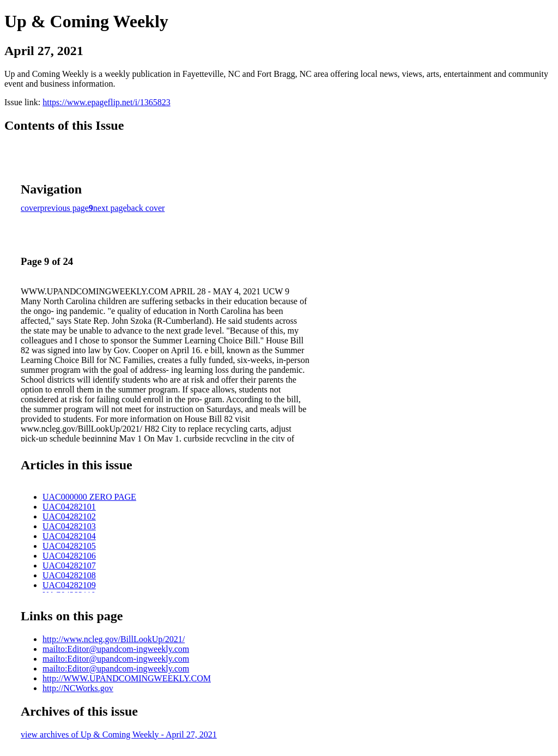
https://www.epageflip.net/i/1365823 (106, 102)
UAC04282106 (69, 556)
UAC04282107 (69, 566)
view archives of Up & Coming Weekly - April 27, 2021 (119, 734)
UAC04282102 (69, 516)
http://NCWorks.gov (78, 688)
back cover (146, 208)
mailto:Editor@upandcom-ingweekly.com (116, 649)
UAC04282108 (69, 575)
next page (110, 208)
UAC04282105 (69, 546)
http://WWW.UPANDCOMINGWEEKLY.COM (127, 678)
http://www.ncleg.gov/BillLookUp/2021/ (114, 639)
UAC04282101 (69, 507)
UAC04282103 (69, 526)
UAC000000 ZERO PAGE (89, 497)
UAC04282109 (69, 585)
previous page (65, 208)
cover (31, 208)
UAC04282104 (69, 536)
